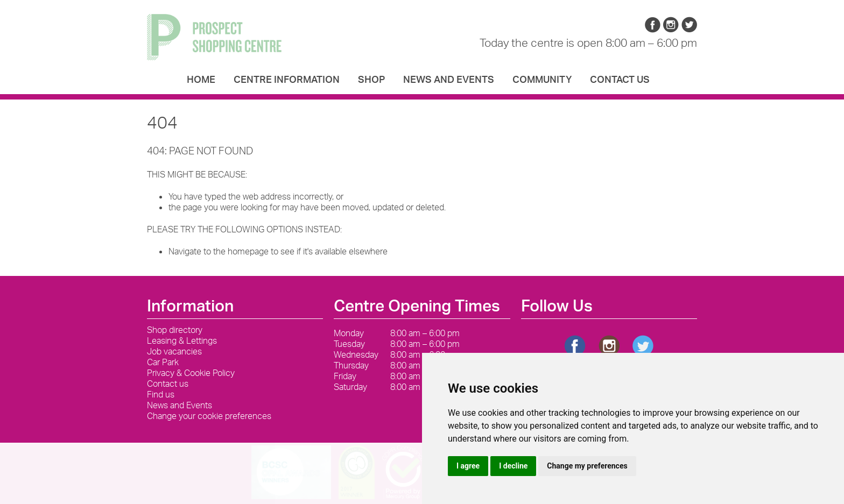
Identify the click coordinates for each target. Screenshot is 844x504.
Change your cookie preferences (209, 416)
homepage (248, 251)
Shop (371, 81)
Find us (161, 394)
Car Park (163, 362)
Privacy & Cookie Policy (191, 373)
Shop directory (175, 330)
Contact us (620, 81)
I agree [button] (468, 466)
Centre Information (287, 81)
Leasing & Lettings (182, 340)
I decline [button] (513, 466)
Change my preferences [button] (587, 466)
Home (201, 81)
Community (542, 81)
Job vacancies (174, 351)
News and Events (449, 81)
